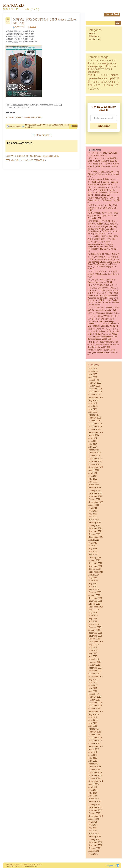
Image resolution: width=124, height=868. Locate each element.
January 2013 (94, 839)
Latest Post (112, 14)
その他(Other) (94, 39)
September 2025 (96, 397)
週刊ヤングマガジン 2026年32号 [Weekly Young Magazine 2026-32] (102, 160)
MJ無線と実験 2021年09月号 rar (38, 125)
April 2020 (93, 586)
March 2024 (94, 450)
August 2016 (94, 714)
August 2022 (94, 505)
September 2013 (96, 816)
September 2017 (96, 677)
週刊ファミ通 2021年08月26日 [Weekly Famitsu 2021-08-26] (33, 156)
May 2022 (93, 514)
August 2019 (94, 610)
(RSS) (13, 866)
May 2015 (93, 758)
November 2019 (95, 601)
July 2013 (93, 822)
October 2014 (94, 778)
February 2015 (95, 767)
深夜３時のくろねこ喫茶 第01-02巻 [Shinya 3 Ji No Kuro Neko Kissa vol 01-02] (103, 174)
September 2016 (96, 711)
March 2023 (94, 485)
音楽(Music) (94, 36)
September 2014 (96, 781)
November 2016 (95, 706)
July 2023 (93, 473)
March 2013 (94, 834)
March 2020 (94, 589)
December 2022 (95, 493)
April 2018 (93, 656)
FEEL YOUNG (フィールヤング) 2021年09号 (25, 160)
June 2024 (93, 441)
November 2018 (95, 636)
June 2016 (93, 720)
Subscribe (103, 126)
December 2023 (95, 459)
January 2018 (94, 665)
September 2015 (96, 746)
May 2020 (93, 584)
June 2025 (93, 406)
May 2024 (93, 444)
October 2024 (94, 429)
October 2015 (94, 743)
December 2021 (95, 528)
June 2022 (93, 511)
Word (36, 864)
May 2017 (93, 688)
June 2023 (93, 476)
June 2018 (93, 650)
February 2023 (95, 488)
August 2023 (94, 470)
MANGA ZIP (10, 864)
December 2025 (95, 389)
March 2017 (94, 694)
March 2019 (94, 624)
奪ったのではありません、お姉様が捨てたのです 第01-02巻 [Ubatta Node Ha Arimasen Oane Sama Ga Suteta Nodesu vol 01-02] (103, 191)
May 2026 (93, 374)
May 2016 (93, 723)
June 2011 (93, 854)
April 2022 (93, 517)
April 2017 (93, 691)
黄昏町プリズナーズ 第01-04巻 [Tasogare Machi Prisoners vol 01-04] (102, 352)
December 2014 (95, 773)
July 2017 (93, 682)
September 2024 (96, 432)
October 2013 (94, 813)
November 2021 (95, 531)
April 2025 (93, 412)
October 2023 (94, 464)
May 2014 (93, 793)
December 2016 (95, 703)
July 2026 (93, 368)
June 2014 (93, 790)
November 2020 (95, 566)
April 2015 (93, 761)
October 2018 (94, 639)
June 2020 (93, 581)
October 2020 (94, 569)
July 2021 (93, 543)
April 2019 (93, 621)
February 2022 (95, 523)
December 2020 (95, 563)
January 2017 (94, 700)
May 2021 (93, 549)
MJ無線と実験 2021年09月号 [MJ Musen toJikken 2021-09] (45, 21)
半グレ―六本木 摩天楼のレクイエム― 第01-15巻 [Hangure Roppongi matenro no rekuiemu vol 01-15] (103, 182)
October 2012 (94, 848)
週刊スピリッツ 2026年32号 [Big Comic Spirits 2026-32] (102, 154)
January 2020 (94, 595)
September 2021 (96, 537)
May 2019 (93, 618)
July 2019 (93, 613)
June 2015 (93, 755)
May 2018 (93, 653)
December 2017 (95, 668)
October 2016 (94, 709)
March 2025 (94, 415)
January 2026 (94, 386)
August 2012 (94, 851)
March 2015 (94, 764)
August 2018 (94, 645)
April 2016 (93, 726)
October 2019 (94, 604)
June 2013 (93, 825)
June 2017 (93, 685)
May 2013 (93, 828)
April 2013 (93, 831)
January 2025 (94, 421)
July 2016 (93, 717)
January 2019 (94, 630)
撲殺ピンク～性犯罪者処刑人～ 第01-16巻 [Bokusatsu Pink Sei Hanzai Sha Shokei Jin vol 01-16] (103, 344)
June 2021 (93, 546)
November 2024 (95, 427)
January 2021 (94, 560)
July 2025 (93, 403)
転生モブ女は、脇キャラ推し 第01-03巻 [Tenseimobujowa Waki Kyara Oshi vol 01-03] (103, 216)
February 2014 (95, 802)
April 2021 (93, 552)
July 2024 (93, 438)
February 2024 (95, 453)
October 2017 (94, 674)
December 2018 (95, 633)
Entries (8, 866)
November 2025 (95, 392)
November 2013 (95, 810)
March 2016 (94, 729)
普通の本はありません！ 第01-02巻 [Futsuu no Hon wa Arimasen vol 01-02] (104, 200)
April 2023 (93, 482)
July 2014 (93, 787)
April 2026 (93, 377)
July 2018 (93, 648)
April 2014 (93, 796)
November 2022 (95, 496)
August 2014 (94, 784)
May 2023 (93, 479)
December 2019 (95, 598)
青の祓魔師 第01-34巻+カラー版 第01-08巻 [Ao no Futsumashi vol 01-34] (103, 166)
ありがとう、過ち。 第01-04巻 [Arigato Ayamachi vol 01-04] (101, 281)
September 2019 (96, 607)
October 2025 (94, 395)
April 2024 (93, 447)
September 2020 (96, 572)
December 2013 (95, 807)
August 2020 (94, 575)
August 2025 (94, 400)
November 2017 (95, 671)
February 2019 (95, 627)
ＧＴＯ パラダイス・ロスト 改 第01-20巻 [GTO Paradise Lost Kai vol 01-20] (103, 274)
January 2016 (94, 735)
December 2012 (95, 842)
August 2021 (94, 540)
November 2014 (95, 775)
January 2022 (94, 525)
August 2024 (94, 435)
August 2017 (94, 680)
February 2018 (95, 662)
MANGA (33, 27)
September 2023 (96, 467)
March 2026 (94, 380)
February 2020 (95, 592)
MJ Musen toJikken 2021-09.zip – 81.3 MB (24, 117)
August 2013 (94, 819)
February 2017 (95, 697)
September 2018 (96, 642)
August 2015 (94, 749)
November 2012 (95, 845)
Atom (18, 866)
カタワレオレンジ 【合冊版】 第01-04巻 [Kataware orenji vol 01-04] (103, 309)
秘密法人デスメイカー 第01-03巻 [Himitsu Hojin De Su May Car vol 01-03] (102, 208)
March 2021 (94, 554)
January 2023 (94, 491)
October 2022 (94, 499)
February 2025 (95, 418)
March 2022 (94, 520)
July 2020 (93, 578)
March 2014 (94, 799)
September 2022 (96, 502)
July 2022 (93, 508)
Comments (28, 866)
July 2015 (93, 752)
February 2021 (95, 557)
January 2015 (94, 770)
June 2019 (93, 616)
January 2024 (94, 456)
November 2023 (95, 461)
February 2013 (95, 837)
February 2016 (95, 732)
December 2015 (95, 738)
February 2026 (95, 383)
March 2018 (94, 659)
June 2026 (93, 371)
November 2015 (95, 741)
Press (40, 864)
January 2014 (94, 805)
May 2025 (93, 409)
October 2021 (94, 534)
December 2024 (95, 424)
